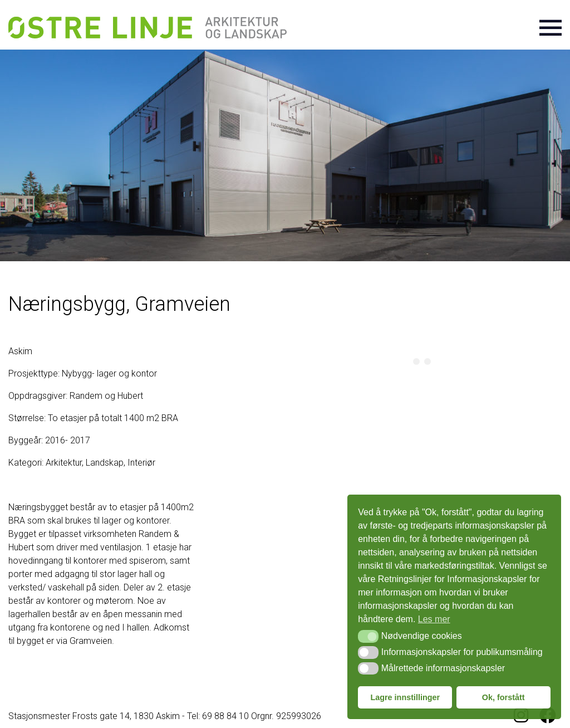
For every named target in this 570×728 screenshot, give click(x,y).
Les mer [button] (434, 619)
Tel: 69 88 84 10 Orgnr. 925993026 (254, 716)
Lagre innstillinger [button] (405, 697)
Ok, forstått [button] (503, 697)
